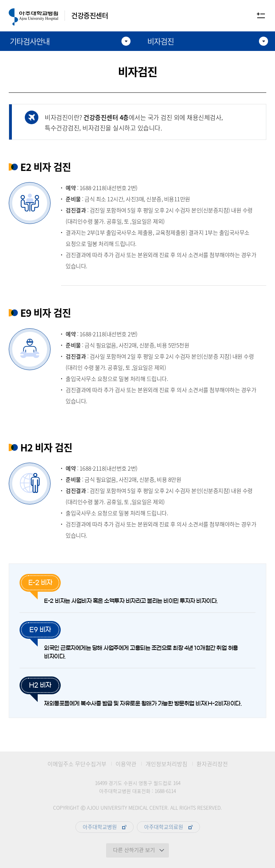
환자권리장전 (212, 764)
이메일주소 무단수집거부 (77, 764)
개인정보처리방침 (166, 764)
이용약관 (126, 764)
